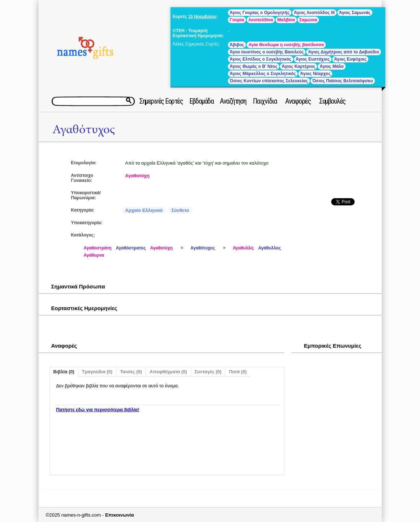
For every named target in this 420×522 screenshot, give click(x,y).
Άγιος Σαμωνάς (355, 13)
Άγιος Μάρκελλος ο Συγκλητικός (263, 74)
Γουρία (237, 20)
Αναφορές (298, 101)
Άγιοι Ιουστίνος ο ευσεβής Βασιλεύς (267, 52)
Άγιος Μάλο (332, 66)
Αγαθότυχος (84, 129)
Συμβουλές (332, 101)
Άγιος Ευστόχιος (313, 59)
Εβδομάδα (201, 101)
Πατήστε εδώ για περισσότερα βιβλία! (98, 410)
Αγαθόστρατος (131, 248)
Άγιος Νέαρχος (315, 74)
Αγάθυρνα (94, 255)
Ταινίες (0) (131, 372)
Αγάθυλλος (270, 248)
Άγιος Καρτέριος (298, 66)
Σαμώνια (308, 20)
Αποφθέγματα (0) (168, 372)
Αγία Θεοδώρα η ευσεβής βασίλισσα (286, 45)
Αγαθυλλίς (244, 248)
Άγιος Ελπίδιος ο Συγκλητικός (261, 59)
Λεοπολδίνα (261, 20)
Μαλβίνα (286, 20)
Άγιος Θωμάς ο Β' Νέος (254, 66)
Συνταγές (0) (208, 372)
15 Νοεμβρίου (202, 17)
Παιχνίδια (265, 101)
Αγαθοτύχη (138, 176)
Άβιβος (237, 45)
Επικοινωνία (120, 515)
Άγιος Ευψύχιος (350, 59)
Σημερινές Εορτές (161, 101)
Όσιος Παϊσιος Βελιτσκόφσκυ (343, 81)
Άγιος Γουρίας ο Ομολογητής (260, 13)
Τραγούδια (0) (97, 372)
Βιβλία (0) (64, 372)
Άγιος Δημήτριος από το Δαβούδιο (343, 52)
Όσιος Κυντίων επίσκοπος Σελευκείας (269, 81)
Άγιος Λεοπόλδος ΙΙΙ (314, 13)
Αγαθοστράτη (98, 248)
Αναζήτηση (233, 101)
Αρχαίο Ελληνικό (144, 210)
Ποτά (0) (238, 372)
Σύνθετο (180, 210)
